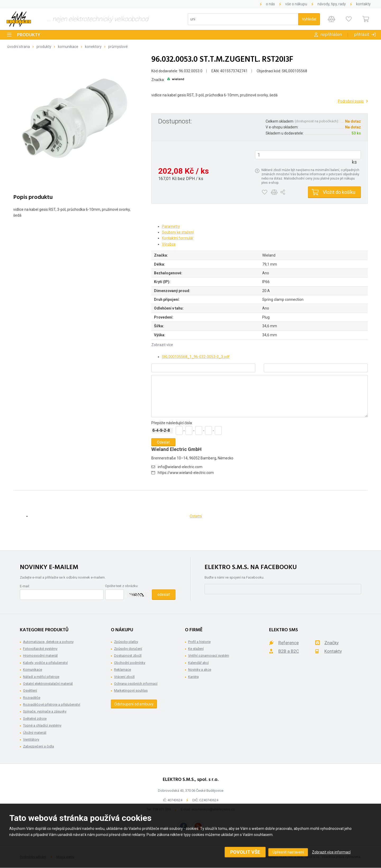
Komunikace (68, 47)
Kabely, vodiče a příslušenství (45, 663)
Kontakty (363, 4)
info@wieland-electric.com (180, 467)
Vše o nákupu (296, 4)
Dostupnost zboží (128, 656)
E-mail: (25, 586)
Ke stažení (196, 649)
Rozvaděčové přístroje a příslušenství (52, 704)
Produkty (29, 35)
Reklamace (123, 670)
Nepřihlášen (331, 35)
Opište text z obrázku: (122, 586)
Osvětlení (30, 690)
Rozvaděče (32, 698)
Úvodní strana (19, 47)
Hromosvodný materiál (40, 656)
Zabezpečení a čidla (38, 746)
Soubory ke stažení (178, 232)
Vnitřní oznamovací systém (209, 656)
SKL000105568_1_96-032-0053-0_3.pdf (196, 357)
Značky (332, 643)
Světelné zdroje (35, 719)
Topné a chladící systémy (42, 725)
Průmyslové (118, 47)
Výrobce (169, 244)
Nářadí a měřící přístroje (41, 677)
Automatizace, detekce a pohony (48, 642)
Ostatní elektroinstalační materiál (48, 684)
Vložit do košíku (339, 192)
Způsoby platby (126, 642)
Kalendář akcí (198, 663)
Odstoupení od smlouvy (134, 704)
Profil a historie (199, 642)
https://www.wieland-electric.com (186, 473)
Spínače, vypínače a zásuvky (45, 711)
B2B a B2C (289, 651)
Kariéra (193, 677)
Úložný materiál (35, 733)
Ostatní (196, 516)
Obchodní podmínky (130, 663)
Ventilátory (31, 739)
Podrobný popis (351, 101)
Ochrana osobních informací (136, 684)
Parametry (171, 226)
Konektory (93, 47)
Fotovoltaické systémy (40, 649)
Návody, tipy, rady (332, 4)
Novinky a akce (200, 670)
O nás (270, 4)
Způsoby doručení (128, 649)
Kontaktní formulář (178, 238)
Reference (289, 643)
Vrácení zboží (124, 677)
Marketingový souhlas (131, 690)
